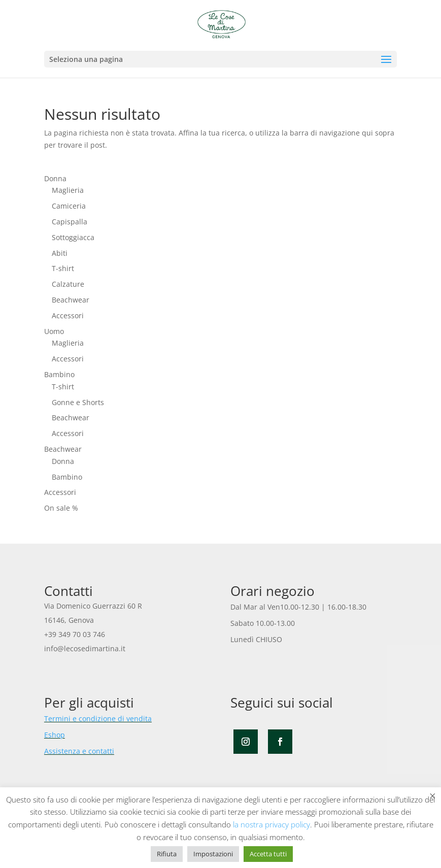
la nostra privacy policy (272, 824)
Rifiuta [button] (167, 854)
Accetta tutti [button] (268, 854)
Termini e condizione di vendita (98, 719)
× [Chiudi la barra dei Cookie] (433, 795)
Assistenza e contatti (79, 751)
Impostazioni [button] (213, 854)
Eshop (55, 735)
